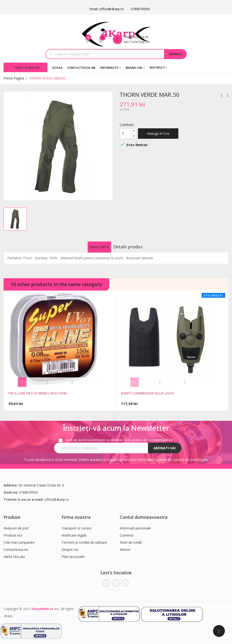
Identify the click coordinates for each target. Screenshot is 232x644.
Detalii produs (133, 247)
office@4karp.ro (57, 496)
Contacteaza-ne (16, 547)
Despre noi (70, 547)
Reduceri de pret (16, 525)
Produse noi (13, 532)
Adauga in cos (158, 133)
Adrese (125, 547)
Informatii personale (135, 525)
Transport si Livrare (76, 525)
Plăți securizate (73, 554)
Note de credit (131, 540)
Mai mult (157, 67)
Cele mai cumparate (19, 540)
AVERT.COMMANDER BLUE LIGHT (148, 393)
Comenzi (126, 532)
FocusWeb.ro (43, 606)
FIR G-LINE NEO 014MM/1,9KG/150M (37, 393)
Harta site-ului (14, 554)
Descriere (94, 247)
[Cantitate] (125, 134)
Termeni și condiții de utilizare (84, 540)
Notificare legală (74, 532)
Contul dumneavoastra (144, 514)
